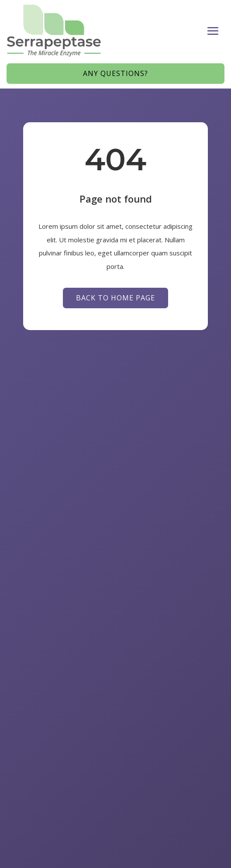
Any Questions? (115, 73)
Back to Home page (115, 298)
